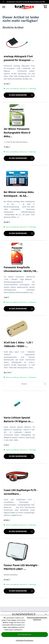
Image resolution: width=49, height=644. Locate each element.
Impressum (37, 619)
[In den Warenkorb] (19, 95)
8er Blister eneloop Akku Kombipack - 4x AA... (19, 194)
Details (34, 383)
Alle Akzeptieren (25, 634)
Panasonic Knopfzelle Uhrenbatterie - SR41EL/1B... (21, 269)
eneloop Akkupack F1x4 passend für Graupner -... (19, 58)
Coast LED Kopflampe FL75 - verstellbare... (21, 492)
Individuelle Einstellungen (25, 640)
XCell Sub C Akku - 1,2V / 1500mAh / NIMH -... (18, 344)
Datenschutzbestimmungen (37, 617)
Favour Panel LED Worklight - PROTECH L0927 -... (21, 567)
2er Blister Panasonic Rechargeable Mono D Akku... (17, 133)
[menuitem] (4, 7)
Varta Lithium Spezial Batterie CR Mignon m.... (19, 419)
